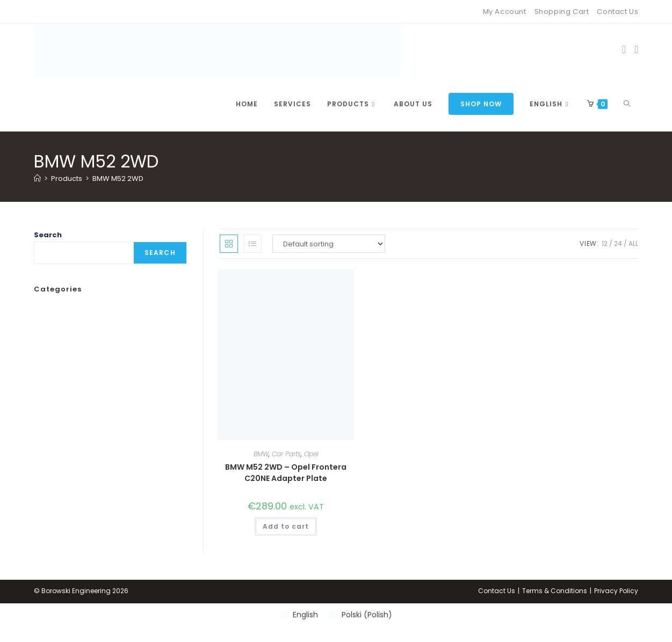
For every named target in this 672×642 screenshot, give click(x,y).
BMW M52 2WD (118, 178)
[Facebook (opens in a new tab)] (624, 49)
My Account (505, 12)
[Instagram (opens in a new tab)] (636, 49)
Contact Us (617, 12)
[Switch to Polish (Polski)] (360, 615)
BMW (261, 454)
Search (48, 235)
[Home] (37, 178)
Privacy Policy (616, 591)
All (633, 243)
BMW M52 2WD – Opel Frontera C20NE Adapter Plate (286, 473)
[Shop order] (329, 244)
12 (605, 243)
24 (618, 243)
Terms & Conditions (555, 591)
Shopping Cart (562, 12)
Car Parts (286, 454)
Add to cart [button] (286, 526)
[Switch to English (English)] (299, 615)
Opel (311, 454)
